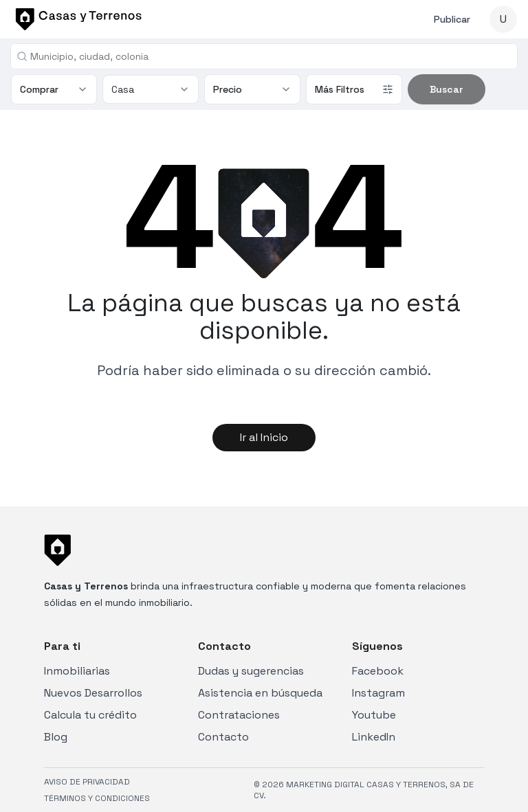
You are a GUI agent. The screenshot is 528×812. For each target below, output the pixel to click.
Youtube (374, 715)
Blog (56, 737)
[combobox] (269, 56)
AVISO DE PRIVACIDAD (87, 782)
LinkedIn (374, 737)
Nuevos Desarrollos (93, 693)
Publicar (452, 19)
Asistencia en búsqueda (260, 693)
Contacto (223, 737)
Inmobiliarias (77, 671)
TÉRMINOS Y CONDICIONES (97, 798)
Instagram (378, 693)
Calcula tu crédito (90, 715)
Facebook (378, 671)
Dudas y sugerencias (251, 671)
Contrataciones (239, 715)
